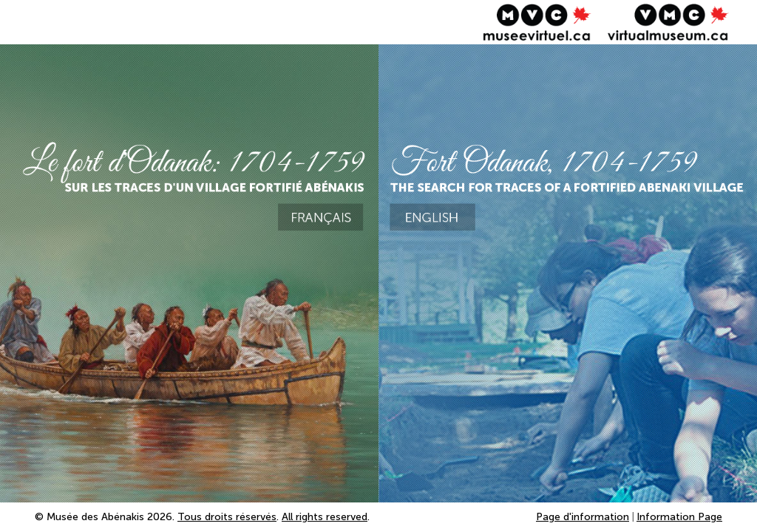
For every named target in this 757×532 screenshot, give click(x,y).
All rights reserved (325, 517)
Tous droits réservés (227, 517)
